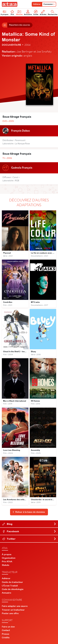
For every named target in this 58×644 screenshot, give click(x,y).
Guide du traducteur (12, 582)
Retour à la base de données (29, 512)
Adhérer (37, 4)
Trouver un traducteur (13, 610)
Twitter (29, 539)
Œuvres (19, 13)
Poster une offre (10, 613)
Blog (29, 524)
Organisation (9, 558)
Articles (43, 13)
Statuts (6, 565)
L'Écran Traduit (10, 586)
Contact (6, 630)
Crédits (6, 637)
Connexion (49, 4)
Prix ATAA (7, 561)
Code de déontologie (13, 589)
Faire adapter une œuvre (15, 606)
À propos (7, 554)
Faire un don (8, 627)
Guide (36, 13)
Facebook (29, 531)
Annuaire (28, 13)
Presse (5, 634)
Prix (12, 13)
